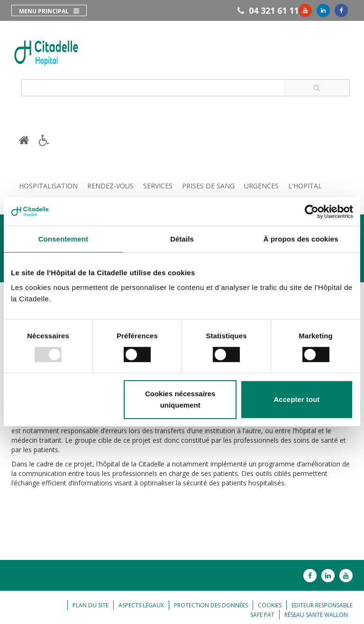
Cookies (270, 605)
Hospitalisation (48, 186)
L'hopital (305, 186)
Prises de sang (208, 186)
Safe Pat (262, 615)
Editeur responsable (322, 605)
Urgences (261, 186)
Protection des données (211, 605)
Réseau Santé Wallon (316, 615)
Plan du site (91, 605)
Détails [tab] (182, 239)
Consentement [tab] (63, 239)
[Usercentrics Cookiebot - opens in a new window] (312, 212)
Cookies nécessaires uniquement (180, 399)
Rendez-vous (110, 186)
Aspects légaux (141, 605)
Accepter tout (297, 399)
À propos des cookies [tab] (301, 239)
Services (158, 186)
